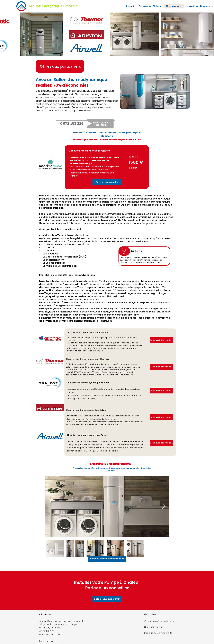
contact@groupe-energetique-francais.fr (62, 621)
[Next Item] (164, 506)
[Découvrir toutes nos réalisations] (107, 559)
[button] (107, 182)
